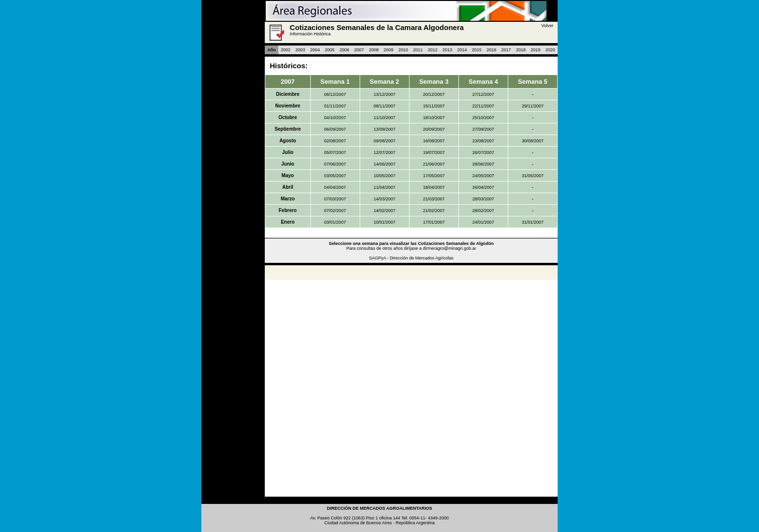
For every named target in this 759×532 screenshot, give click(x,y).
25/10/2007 (483, 118)
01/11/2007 (335, 106)
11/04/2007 (385, 187)
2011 (418, 50)
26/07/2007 (483, 152)
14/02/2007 (385, 211)
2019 (535, 50)
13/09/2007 (385, 129)
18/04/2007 (434, 187)
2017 (506, 50)
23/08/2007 (483, 141)
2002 (286, 50)
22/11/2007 (483, 106)
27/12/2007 (483, 94)
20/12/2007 (434, 94)
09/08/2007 (385, 141)
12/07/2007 (385, 152)
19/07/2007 (434, 152)
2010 (403, 50)
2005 (330, 50)
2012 (433, 50)
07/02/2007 (335, 211)
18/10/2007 (434, 118)
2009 (389, 50)
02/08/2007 (335, 141)
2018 (521, 50)
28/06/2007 (483, 164)
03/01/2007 (335, 222)
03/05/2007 (335, 176)
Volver (547, 26)
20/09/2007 (434, 129)
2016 (491, 50)
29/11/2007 (533, 106)
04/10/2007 (335, 118)
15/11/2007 (434, 106)
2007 (359, 50)
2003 (300, 50)
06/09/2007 (335, 129)
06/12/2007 (335, 94)
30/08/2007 (533, 141)
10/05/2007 (385, 176)
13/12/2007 (385, 94)
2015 (477, 50)
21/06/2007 (434, 164)
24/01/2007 (483, 222)
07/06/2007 (335, 164)
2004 (315, 50)
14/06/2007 (385, 164)
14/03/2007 (385, 199)
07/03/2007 (335, 199)
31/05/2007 (533, 176)
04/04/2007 (335, 187)
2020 (550, 50)
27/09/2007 (483, 129)
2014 (462, 50)
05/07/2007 (335, 152)
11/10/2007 (385, 118)
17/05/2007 (434, 176)
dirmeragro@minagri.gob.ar (450, 248)
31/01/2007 (533, 222)
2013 (447, 50)
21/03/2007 (434, 199)
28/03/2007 (483, 199)
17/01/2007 (434, 222)
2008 (374, 50)
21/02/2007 (434, 211)
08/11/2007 (385, 106)
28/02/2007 (483, 211)
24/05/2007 (483, 176)
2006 (344, 50)
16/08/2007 (434, 141)
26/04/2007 (483, 187)
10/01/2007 (385, 222)
